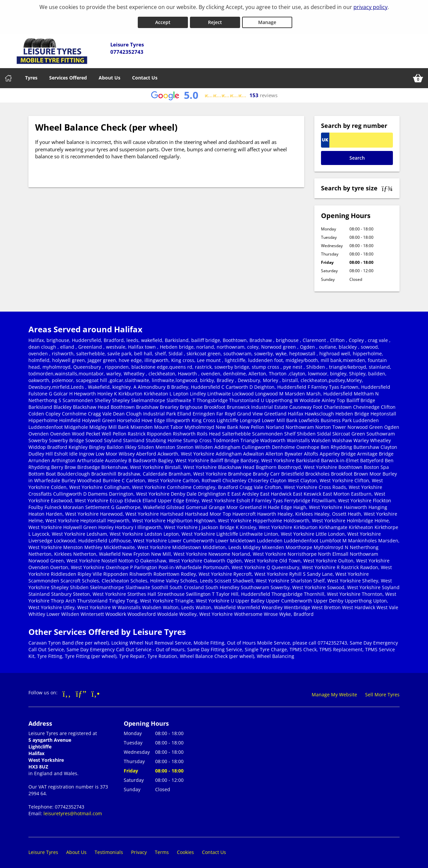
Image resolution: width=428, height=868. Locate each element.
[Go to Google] (81, 691)
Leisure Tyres (43, 849)
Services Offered (68, 75)
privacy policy (370, 7)
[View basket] (418, 75)
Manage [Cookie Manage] (267, 20)
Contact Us (145, 75)
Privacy (139, 849)
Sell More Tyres (382, 692)
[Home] (8, 75)
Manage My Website (334, 692)
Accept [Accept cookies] (163, 20)
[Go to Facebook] (67, 691)
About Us (110, 75)
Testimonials (109, 849)
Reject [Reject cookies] (215, 20)
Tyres (31, 75)
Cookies (185, 849)
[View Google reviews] (214, 93)
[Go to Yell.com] (95, 691)
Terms (162, 849)
